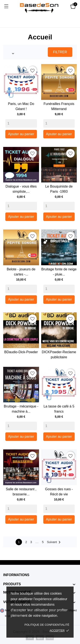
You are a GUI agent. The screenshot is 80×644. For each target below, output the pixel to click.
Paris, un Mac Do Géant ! (21, 106)
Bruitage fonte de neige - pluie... (59, 272)
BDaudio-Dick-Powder (21, 352)
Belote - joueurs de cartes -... (21, 272)
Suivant (55, 542)
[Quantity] (21, 123)
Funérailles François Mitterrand (59, 106)
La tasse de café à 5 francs (59, 409)
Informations (16, 575)
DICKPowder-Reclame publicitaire (59, 355)
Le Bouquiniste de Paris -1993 (59, 189)
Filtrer (60, 52)
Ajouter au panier (21, 134)
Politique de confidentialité (47, 625)
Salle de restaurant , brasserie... (21, 492)
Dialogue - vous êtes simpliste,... (21, 189)
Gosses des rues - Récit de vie (59, 492)
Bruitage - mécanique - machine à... (21, 409)
